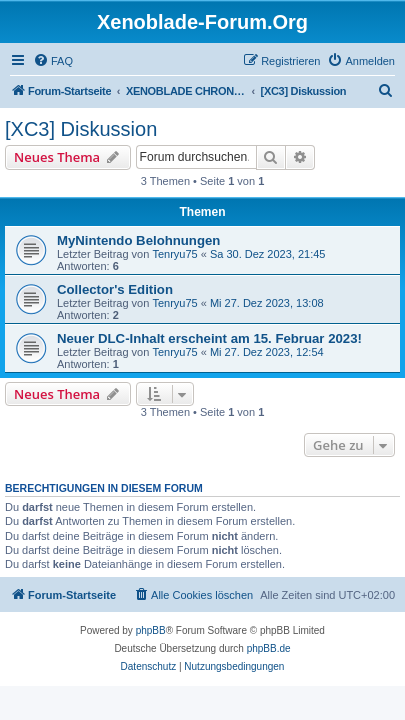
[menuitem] (53, 61)
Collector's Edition (115, 289)
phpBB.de (269, 648)
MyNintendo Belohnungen (138, 240)
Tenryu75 (174, 254)
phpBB (151, 630)
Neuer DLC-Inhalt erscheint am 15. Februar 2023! (209, 338)
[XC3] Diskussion (81, 129)
